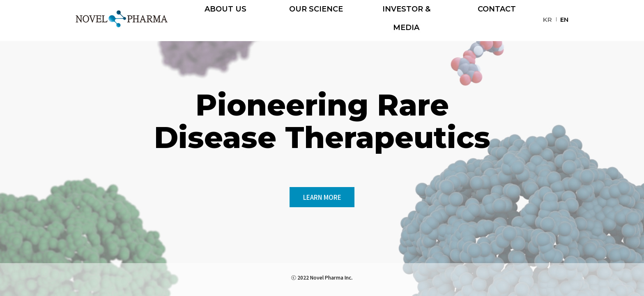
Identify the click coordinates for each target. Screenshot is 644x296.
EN (564, 20)
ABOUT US (225, 21)
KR (547, 20)
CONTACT (497, 21)
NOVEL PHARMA (122, 19)
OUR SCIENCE (316, 21)
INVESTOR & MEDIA (406, 21)
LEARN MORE (322, 197)
